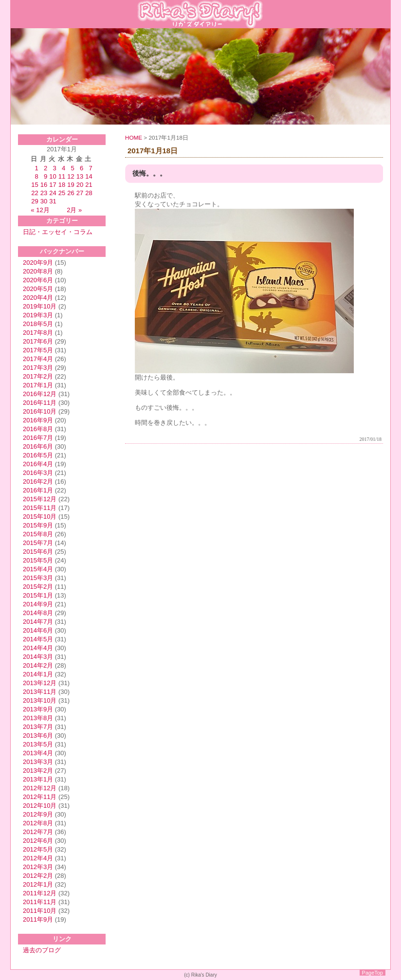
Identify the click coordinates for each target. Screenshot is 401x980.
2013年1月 (38, 779)
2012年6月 (38, 841)
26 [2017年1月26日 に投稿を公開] (71, 193)
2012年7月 (38, 832)
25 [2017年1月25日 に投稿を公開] (62, 193)
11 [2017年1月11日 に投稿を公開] (62, 176)
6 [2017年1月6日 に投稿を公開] (82, 168)
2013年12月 (40, 683)
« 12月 (40, 210)
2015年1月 (38, 595)
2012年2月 (38, 876)
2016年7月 (38, 438)
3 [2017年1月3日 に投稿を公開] (55, 168)
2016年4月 (38, 464)
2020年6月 (38, 280)
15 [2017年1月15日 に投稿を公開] (35, 185)
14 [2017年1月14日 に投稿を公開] (89, 176)
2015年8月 (38, 534)
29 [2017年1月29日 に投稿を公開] (35, 201)
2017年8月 (38, 333)
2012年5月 (38, 849)
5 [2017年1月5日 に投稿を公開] (72, 168)
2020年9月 (38, 263)
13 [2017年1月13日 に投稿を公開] (80, 176)
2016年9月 (38, 420)
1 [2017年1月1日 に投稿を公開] (37, 168)
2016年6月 (38, 446)
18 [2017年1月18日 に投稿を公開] (62, 185)
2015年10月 (40, 517)
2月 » (74, 210)
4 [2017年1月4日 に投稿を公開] (64, 168)
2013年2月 (38, 771)
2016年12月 (40, 394)
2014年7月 (38, 622)
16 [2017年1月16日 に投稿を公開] (44, 185)
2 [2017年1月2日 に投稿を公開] (46, 168)
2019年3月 (38, 315)
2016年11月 (40, 403)
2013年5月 (38, 744)
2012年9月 (38, 814)
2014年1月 (38, 674)
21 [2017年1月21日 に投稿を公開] (89, 185)
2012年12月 (40, 788)
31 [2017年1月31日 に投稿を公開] (53, 201)
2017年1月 (38, 385)
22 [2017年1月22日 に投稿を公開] (35, 193)
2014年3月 (38, 657)
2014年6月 (38, 630)
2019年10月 (40, 306)
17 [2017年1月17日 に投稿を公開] (53, 185)
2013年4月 (38, 753)
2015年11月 (40, 508)
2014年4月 (38, 648)
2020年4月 (38, 298)
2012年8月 (38, 823)
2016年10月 (40, 411)
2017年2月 (38, 376)
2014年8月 (38, 613)
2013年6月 (38, 735)
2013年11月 (40, 692)
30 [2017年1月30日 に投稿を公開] (44, 201)
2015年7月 (38, 543)
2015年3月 (38, 578)
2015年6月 (38, 552)
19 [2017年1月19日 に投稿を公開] (71, 185)
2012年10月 (40, 806)
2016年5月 (38, 455)
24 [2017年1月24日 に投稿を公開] (53, 193)
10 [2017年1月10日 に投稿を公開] (53, 176)
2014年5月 (38, 639)
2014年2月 (38, 665)
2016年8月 (38, 429)
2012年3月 (38, 867)
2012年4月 (38, 858)
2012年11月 (40, 797)
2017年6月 (38, 341)
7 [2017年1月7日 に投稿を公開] (90, 168)
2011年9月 (38, 919)
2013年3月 (38, 762)
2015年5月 (38, 560)
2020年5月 (38, 289)
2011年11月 (40, 902)
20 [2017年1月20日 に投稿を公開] (80, 185)
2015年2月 (38, 587)
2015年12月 (40, 499)
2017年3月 (38, 368)
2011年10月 (40, 911)
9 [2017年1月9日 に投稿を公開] (46, 176)
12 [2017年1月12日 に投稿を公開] (71, 176)
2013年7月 (38, 727)
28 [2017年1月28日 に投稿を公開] (89, 193)
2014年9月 (38, 604)
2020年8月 (38, 271)
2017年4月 (38, 359)
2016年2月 (38, 481)
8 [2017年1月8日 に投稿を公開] (37, 176)
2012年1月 (38, 884)
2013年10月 (40, 700)
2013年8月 (38, 718)
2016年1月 (38, 490)
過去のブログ (42, 950)
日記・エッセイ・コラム (58, 232)
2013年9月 (38, 709)
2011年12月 (40, 893)
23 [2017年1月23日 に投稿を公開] (44, 193)
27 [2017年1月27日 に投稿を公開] (80, 193)
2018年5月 (38, 324)
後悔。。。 (149, 173)
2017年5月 (38, 350)
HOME (134, 137)
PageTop (373, 973)
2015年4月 (38, 569)
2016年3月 (38, 473)
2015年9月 (38, 525)
